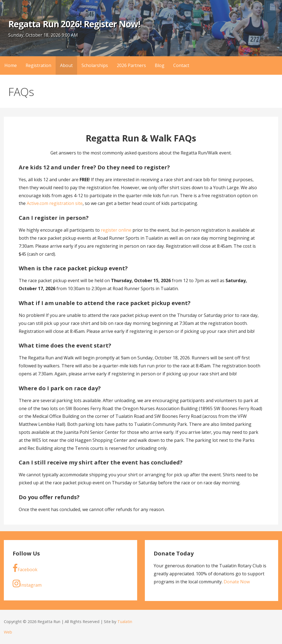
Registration (38, 65)
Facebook (25, 568)
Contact (181, 65)
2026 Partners (131, 65)
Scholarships (95, 65)
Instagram (27, 584)
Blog (160, 65)
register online (116, 230)
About (66, 65)
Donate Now (237, 582)
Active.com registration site (55, 203)
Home (11, 65)
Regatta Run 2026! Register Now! (74, 24)
